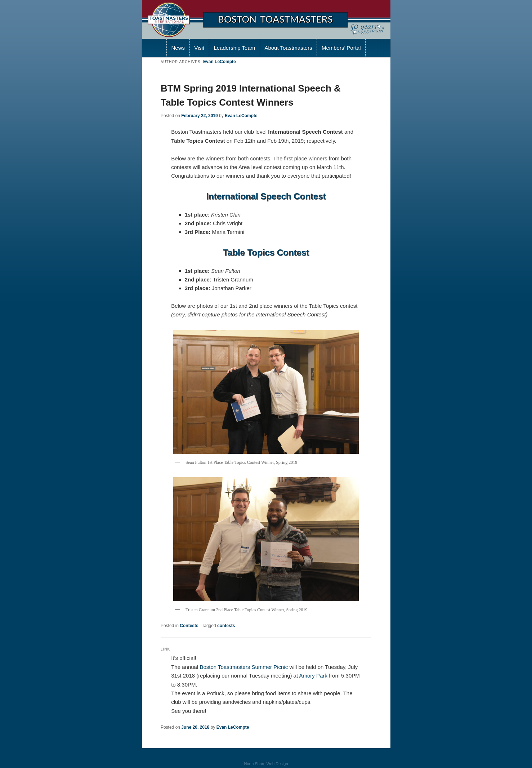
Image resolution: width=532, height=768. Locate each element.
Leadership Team (234, 48)
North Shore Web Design (266, 764)
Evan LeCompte (220, 62)
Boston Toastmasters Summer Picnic (244, 667)
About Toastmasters (288, 48)
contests (226, 626)
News (178, 48)
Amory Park (313, 676)
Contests (189, 626)
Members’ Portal (341, 48)
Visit (199, 48)
